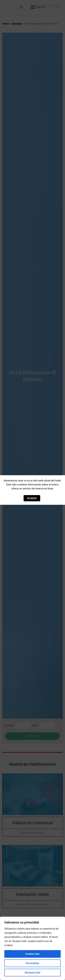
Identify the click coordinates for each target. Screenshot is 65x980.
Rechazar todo (32, 973)
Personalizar (32, 963)
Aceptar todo (32, 954)
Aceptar (32, 498)
